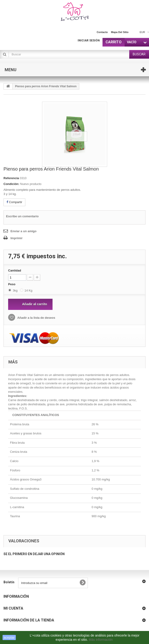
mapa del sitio (120, 32)
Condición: (11, 184)
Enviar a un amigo (23, 231)
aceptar (9, 637)
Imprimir (17, 238)
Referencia (11, 178)
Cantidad (15, 270)
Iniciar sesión (89, 40)
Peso (12, 284)
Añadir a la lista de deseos (36, 318)
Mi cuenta (13, 608)
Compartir (14, 202)
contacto (102, 32)
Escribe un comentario (22, 216)
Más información (101, 640)
